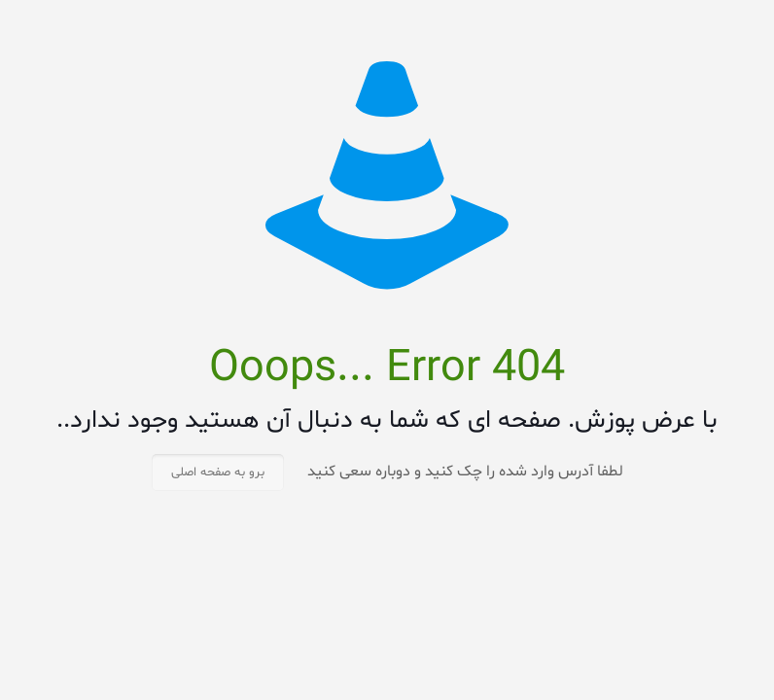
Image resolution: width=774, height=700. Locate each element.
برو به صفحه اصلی (218, 472)
